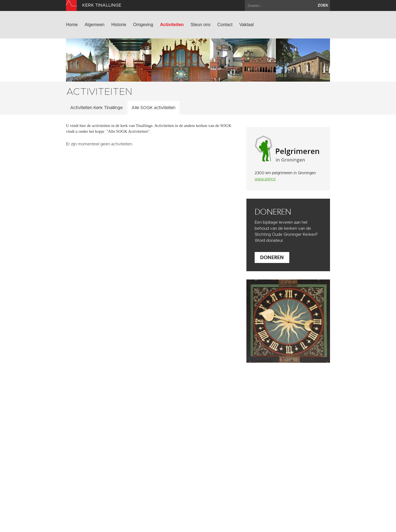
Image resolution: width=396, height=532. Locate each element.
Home (72, 25)
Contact (225, 25)
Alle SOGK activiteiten (153, 108)
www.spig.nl (265, 179)
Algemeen (95, 25)
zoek (323, 5)
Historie (119, 25)
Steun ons (200, 25)
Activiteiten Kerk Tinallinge (96, 108)
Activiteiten (172, 25)
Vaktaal (246, 25)
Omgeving (143, 25)
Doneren (272, 257)
